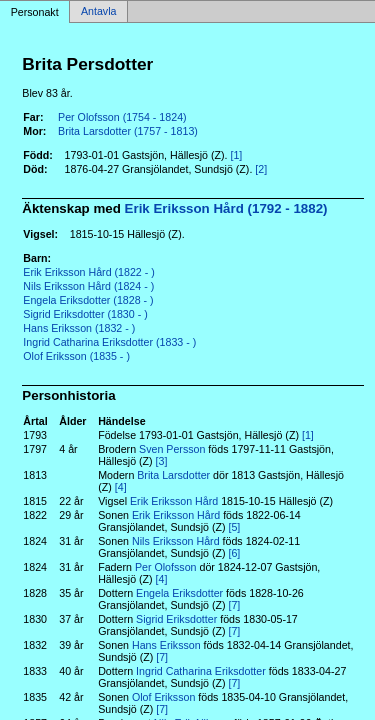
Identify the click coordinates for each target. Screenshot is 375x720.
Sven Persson (172, 449)
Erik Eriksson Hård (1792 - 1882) (226, 208)
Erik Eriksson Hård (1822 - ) (88, 272)
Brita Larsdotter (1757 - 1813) (128, 131)
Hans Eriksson (166, 645)
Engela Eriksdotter (179, 593)
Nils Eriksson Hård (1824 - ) (88, 286)
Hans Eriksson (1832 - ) (79, 328)
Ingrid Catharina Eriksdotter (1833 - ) (109, 342)
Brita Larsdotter (173, 475)
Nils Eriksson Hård (176, 541)
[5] (234, 527)
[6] (234, 553)
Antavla (99, 12)
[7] (234, 605)
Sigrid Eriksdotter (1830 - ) (85, 314)
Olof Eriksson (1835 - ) (76, 356)
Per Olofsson (166, 567)
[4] (121, 487)
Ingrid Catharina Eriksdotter (201, 671)
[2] (261, 169)
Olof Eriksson (163, 697)
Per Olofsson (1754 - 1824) (122, 117)
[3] (162, 461)
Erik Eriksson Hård (174, 501)
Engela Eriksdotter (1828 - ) (88, 300)
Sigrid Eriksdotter (176, 619)
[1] (236, 155)
